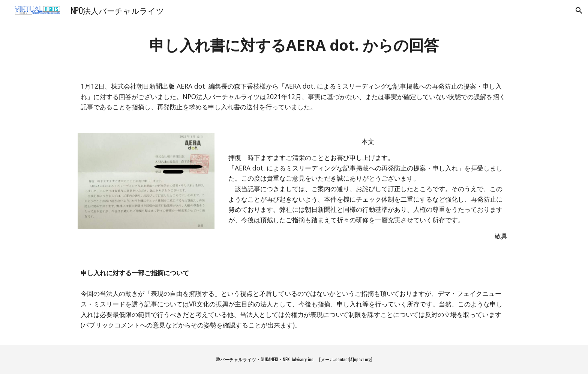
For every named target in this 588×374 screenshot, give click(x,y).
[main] (294, 45)
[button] (579, 11)
